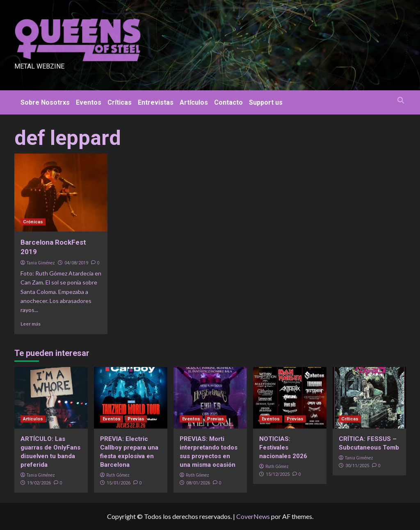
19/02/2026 (39, 483)
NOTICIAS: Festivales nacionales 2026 (283, 447)
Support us (266, 102)
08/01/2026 (198, 483)
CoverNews (253, 516)
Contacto (228, 102)
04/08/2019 (76, 263)
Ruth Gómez (118, 475)
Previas (136, 419)
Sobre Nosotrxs (45, 102)
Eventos (89, 102)
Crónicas (33, 222)
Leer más (31, 324)
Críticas (120, 102)
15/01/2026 (119, 483)
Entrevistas (156, 102)
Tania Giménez (41, 263)
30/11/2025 (357, 466)
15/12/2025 (278, 474)
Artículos (194, 102)
